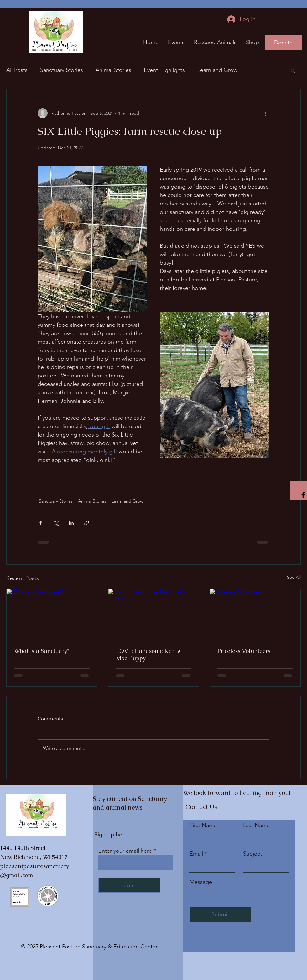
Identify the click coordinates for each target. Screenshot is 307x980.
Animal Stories (113, 70)
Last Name (256, 825)
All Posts (17, 70)
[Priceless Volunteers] (255, 614)
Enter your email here (125, 851)
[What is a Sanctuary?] (52, 614)
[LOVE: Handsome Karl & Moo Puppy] (154, 614)
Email (196, 854)
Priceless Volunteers (244, 651)
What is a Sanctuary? (42, 651)
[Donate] (283, 43)
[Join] (129, 885)
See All (294, 577)
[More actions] (266, 113)
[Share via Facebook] (41, 523)
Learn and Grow (217, 70)
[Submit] (220, 914)
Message (201, 882)
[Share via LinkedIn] (71, 523)
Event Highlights (164, 70)
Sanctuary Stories (62, 70)
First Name (203, 825)
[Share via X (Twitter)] (56, 523)
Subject (252, 854)
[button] (293, 70)
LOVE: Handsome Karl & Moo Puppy (148, 654)
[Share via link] (87, 523)
